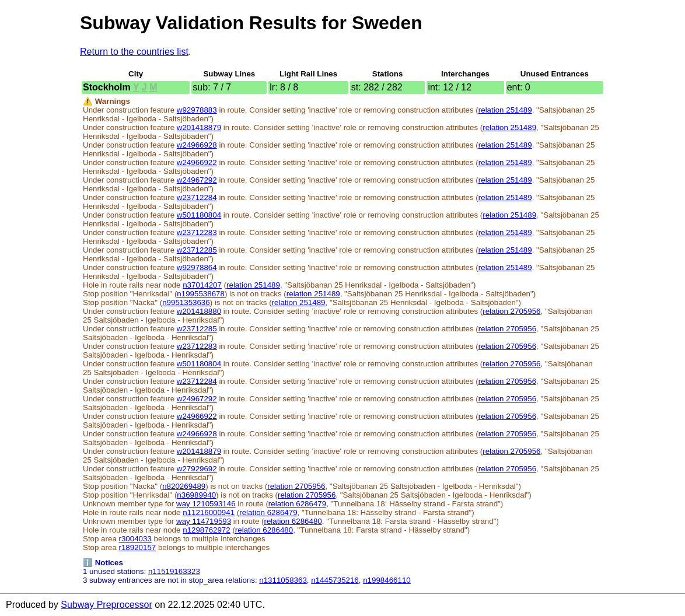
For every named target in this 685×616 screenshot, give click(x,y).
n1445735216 (335, 580)
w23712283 (197, 232)
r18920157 (138, 547)
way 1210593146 (206, 504)
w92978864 (197, 267)
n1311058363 (283, 580)
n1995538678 (201, 294)
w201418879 (199, 127)
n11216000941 (209, 512)
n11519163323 (174, 571)
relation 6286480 (293, 521)
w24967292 (197, 180)
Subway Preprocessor (106, 605)
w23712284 (197, 197)
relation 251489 (505, 110)
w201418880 (199, 311)
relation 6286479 (297, 504)
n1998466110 (387, 580)
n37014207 (202, 285)
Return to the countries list (134, 52)
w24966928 (197, 145)
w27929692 (197, 469)
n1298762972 (207, 530)
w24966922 (197, 162)
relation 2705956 (511, 311)
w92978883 (197, 110)
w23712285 (197, 250)
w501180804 (199, 215)
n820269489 (184, 486)
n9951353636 (186, 302)
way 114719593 (204, 521)
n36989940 (196, 495)
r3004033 (135, 539)
